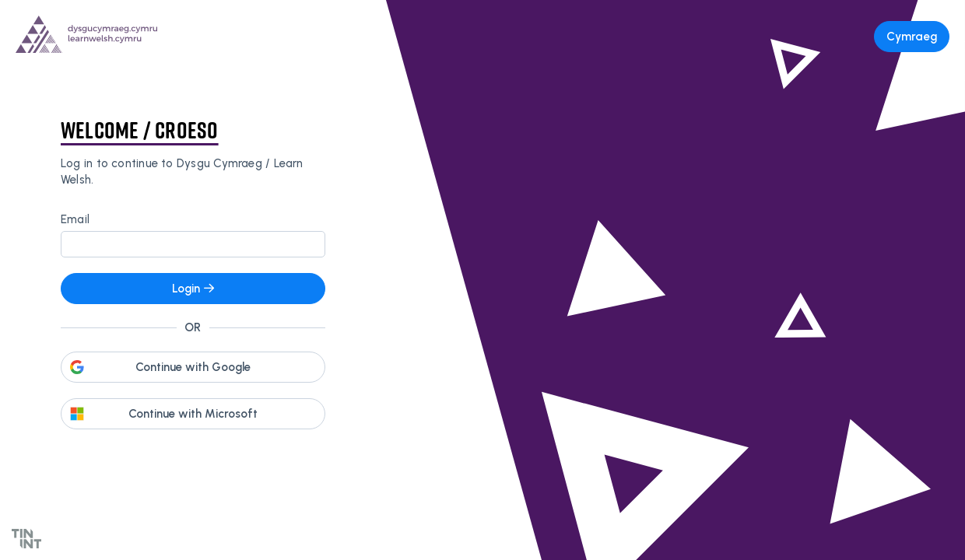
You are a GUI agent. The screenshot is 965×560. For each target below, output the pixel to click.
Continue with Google (193, 367)
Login (193, 289)
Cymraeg (912, 37)
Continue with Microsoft (193, 414)
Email (75, 219)
